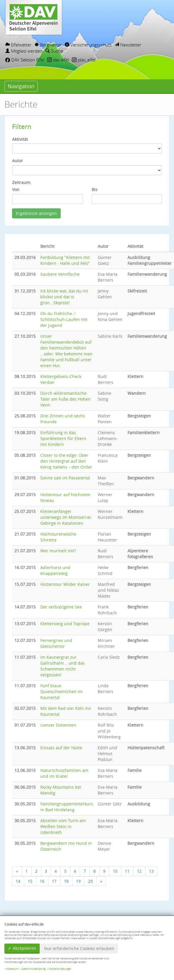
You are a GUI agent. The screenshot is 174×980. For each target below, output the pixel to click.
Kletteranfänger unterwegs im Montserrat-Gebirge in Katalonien (66, 517)
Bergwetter (48, 45)
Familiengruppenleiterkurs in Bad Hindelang (67, 807)
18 (66, 881)
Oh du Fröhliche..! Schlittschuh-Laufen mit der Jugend (64, 319)
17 (54, 881)
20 (90, 881)
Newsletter (128, 45)
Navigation (21, 86)
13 (151, 871)
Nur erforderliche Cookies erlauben (79, 948)
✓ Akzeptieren (22, 948)
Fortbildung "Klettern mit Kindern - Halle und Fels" (65, 260)
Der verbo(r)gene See (61, 607)
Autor (18, 161)
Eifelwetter (18, 45)
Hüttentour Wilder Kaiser (65, 584)
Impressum (12, 969)
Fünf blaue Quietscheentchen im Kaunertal (62, 691)
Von (16, 189)
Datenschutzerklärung (33, 969)
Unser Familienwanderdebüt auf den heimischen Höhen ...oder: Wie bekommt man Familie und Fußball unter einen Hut (66, 351)
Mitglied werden (24, 51)
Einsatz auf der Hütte (61, 748)
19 (78, 881)
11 (127, 871)
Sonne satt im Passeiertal (65, 478)
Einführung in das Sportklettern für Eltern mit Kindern (63, 438)
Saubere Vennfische (60, 274)
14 (18, 881)
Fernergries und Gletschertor (56, 643)
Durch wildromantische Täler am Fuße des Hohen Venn (66, 399)
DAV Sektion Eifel (25, 60)
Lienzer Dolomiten (58, 725)
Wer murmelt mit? (58, 551)
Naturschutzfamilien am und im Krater (64, 773)
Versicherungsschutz (88, 45)
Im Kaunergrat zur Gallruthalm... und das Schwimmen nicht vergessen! (63, 666)
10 (115, 871)
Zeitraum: (22, 182)
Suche (54, 51)
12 (139, 871)
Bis (95, 189)
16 (42, 881)
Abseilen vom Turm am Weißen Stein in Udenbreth (63, 826)
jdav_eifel (84, 60)
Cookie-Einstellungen (60, 969)
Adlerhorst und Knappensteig (55, 570)
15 (30, 881)
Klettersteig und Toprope (65, 624)
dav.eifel (58, 60)
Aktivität (20, 139)
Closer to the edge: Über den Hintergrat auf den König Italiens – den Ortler (66, 461)
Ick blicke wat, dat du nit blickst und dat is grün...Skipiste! (64, 297)
